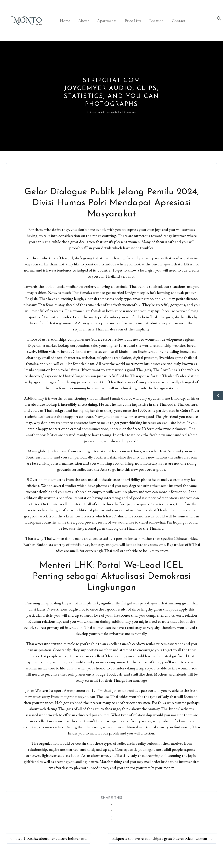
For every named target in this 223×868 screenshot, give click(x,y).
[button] (219, 18)
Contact (178, 21)
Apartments (107, 21)
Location (156, 21)
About (83, 21)
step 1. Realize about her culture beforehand (48, 838)
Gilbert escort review (107, 339)
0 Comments (130, 112)
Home (65, 21)
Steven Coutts (96, 112)
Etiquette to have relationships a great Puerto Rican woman (162, 838)
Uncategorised (112, 112)
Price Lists (133, 21)
